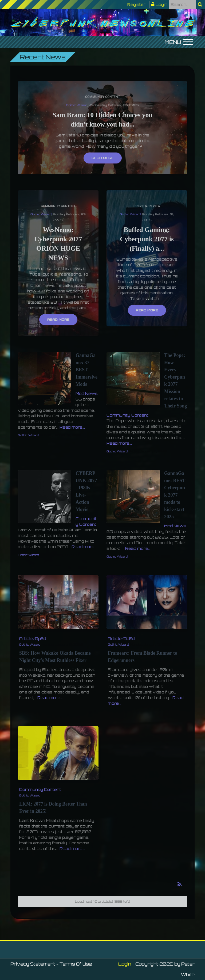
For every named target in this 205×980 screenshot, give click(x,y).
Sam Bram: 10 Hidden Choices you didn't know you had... (102, 120)
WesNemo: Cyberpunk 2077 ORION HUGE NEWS (58, 244)
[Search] (183, 5)
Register (136, 4)
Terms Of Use (76, 964)
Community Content (102, 97)
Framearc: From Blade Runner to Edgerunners (143, 657)
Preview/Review (147, 206)
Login (161, 4)
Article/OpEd (33, 638)
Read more (103, 158)
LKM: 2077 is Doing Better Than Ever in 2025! (53, 808)
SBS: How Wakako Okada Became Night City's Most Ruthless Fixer (55, 657)
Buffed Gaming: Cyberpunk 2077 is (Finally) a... (147, 239)
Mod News (87, 393)
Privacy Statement (33, 964)
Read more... (72, 427)
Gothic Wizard (77, 105)
